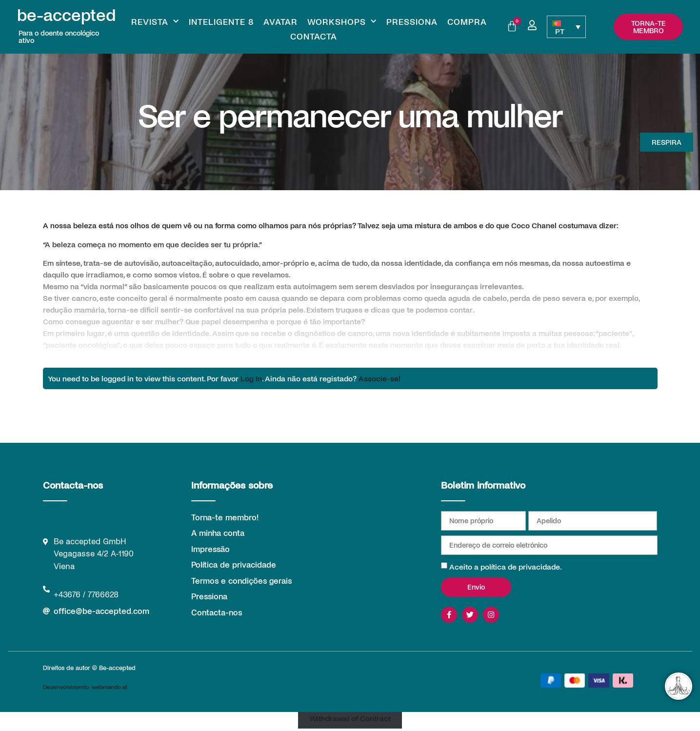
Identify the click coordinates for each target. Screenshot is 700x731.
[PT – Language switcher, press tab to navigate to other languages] (566, 27)
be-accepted (66, 14)
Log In (251, 378)
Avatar (280, 21)
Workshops (342, 21)
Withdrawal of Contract (350, 718)
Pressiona (412, 21)
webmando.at (110, 687)
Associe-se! (380, 378)
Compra (467, 21)
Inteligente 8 (221, 21)
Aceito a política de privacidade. (506, 566)
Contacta (314, 36)
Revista (155, 21)
